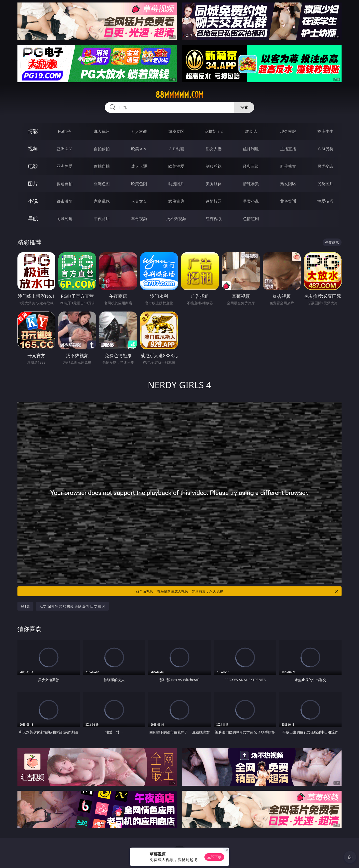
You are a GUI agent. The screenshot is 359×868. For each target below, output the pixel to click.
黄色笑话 (288, 201)
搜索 (244, 107)
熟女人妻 (214, 149)
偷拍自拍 (102, 166)
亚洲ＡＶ (65, 149)
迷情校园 (214, 201)
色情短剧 (251, 219)
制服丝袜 (214, 166)
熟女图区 (288, 184)
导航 (33, 218)
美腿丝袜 (214, 184)
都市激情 (65, 201)
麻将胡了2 (214, 131)
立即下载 (214, 857)
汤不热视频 (176, 219)
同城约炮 (65, 219)
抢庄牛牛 (325, 131)
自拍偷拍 (102, 149)
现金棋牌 (288, 131)
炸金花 (251, 131)
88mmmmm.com (179, 95)
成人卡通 (139, 166)
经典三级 (251, 166)
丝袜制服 (251, 149)
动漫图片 (176, 184)
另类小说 (251, 201)
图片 (33, 184)
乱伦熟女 (288, 166)
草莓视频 (139, 219)
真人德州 (102, 131)
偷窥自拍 (65, 184)
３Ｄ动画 (176, 149)
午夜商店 (102, 219)
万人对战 (139, 131)
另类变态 (325, 166)
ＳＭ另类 (325, 149)
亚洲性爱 (65, 166)
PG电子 (64, 131)
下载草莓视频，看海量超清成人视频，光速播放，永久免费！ (236, 591)
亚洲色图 (102, 184)
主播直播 (288, 149)
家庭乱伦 (102, 201)
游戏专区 (176, 131)
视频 (33, 149)
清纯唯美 (251, 184)
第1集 (25, 606)
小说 (33, 201)
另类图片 (325, 184)
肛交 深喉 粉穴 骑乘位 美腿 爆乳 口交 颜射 (72, 606)
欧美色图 (139, 184)
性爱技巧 (325, 201)
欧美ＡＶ (139, 149)
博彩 (33, 131)
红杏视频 (214, 219)
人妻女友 (139, 201)
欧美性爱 (176, 166)
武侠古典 (176, 201)
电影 (33, 166)
